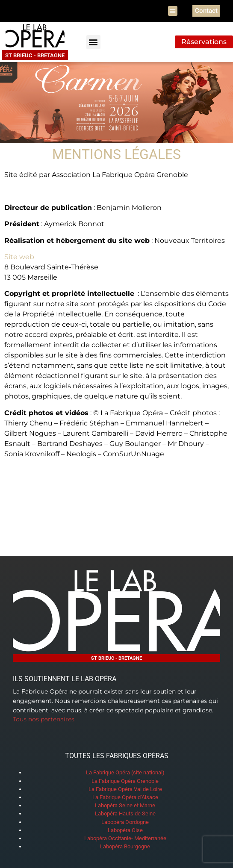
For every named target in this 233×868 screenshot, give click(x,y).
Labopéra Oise (125, 830)
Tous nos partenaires (44, 719)
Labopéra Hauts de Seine (125, 813)
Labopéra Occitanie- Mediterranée (125, 838)
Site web (19, 257)
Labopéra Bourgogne (125, 846)
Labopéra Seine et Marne (125, 805)
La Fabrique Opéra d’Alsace (125, 797)
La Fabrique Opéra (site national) (125, 772)
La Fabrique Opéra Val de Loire (125, 789)
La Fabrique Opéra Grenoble (125, 781)
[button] (173, 11)
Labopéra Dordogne (125, 822)
